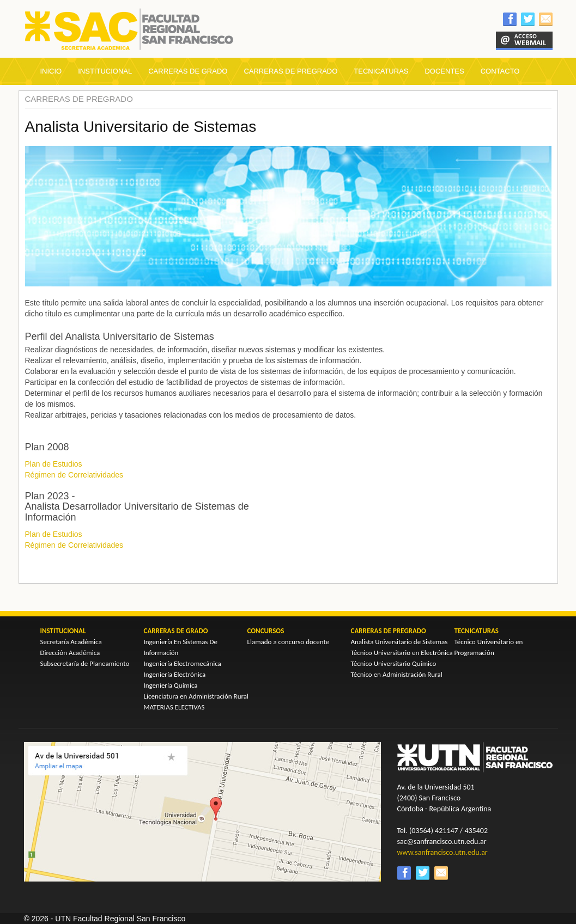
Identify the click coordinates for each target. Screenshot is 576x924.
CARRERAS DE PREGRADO (290, 71)
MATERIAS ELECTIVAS (174, 707)
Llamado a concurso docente (289, 642)
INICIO (51, 71)
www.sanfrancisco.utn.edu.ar (442, 852)
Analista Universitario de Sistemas (399, 642)
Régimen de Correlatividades (74, 475)
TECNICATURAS (381, 71)
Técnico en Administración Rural (397, 674)
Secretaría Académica (71, 642)
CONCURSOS (266, 631)
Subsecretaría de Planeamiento (85, 663)
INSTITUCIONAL (105, 71)
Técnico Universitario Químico (394, 663)
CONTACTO (500, 71)
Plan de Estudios (54, 464)
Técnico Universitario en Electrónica (402, 653)
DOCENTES (444, 71)
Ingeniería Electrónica (175, 674)
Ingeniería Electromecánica (183, 663)
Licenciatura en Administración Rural (196, 696)
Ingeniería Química (171, 685)
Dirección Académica (70, 653)
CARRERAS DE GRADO (188, 71)
